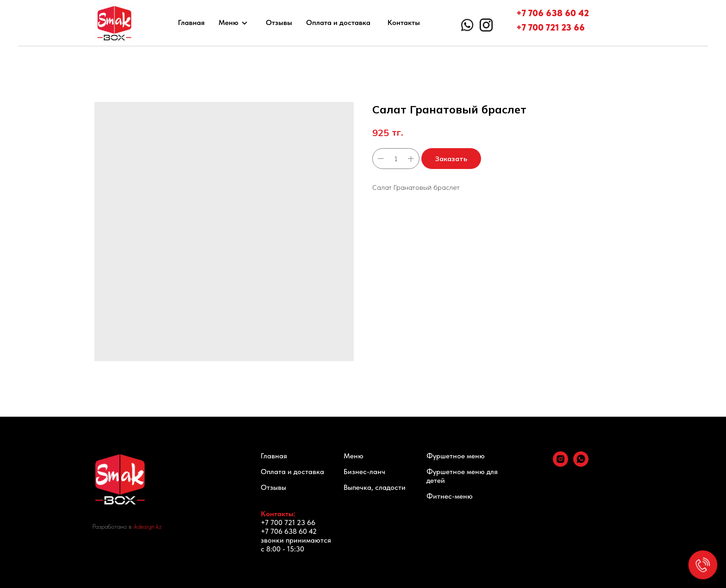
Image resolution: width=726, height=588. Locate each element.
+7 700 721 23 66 (551, 27)
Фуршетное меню (456, 456)
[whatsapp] (581, 464)
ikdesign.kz (147, 526)
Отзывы (279, 22)
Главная (191, 22)
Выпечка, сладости (375, 487)
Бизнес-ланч (364, 472)
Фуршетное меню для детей (462, 476)
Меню (228, 22)
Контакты (404, 22)
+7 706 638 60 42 (553, 13)
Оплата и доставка (338, 22)
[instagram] (560, 464)
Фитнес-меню (450, 496)
